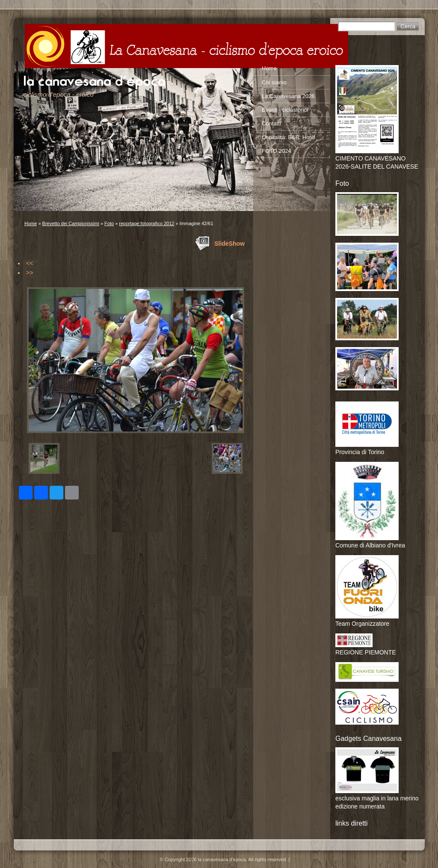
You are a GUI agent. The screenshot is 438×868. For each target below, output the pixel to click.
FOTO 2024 (276, 151)
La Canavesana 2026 (288, 96)
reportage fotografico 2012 (146, 223)
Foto (109, 223)
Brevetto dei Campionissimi (71, 223)
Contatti (271, 123)
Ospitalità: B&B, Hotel (289, 137)
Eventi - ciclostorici (285, 110)
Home (31, 223)
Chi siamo (274, 82)
